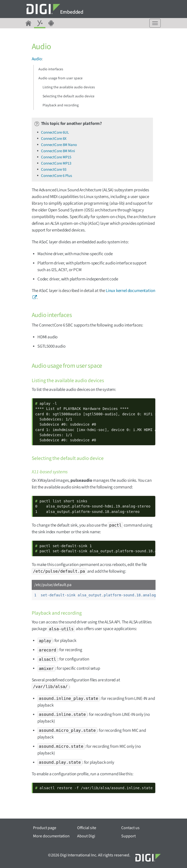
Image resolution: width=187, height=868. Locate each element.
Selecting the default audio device (68, 96)
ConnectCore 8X (54, 139)
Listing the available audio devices (69, 87)
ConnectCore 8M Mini (58, 151)
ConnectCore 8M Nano (59, 145)
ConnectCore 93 (54, 170)
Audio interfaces (51, 69)
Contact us (130, 828)
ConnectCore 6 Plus (56, 176)
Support (128, 836)
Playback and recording (61, 105)
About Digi (86, 836)
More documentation (51, 836)
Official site (87, 828)
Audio (37, 59)
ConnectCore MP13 (56, 163)
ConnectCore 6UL (55, 132)
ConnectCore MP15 (56, 157)
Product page (45, 828)
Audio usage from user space (60, 78)
